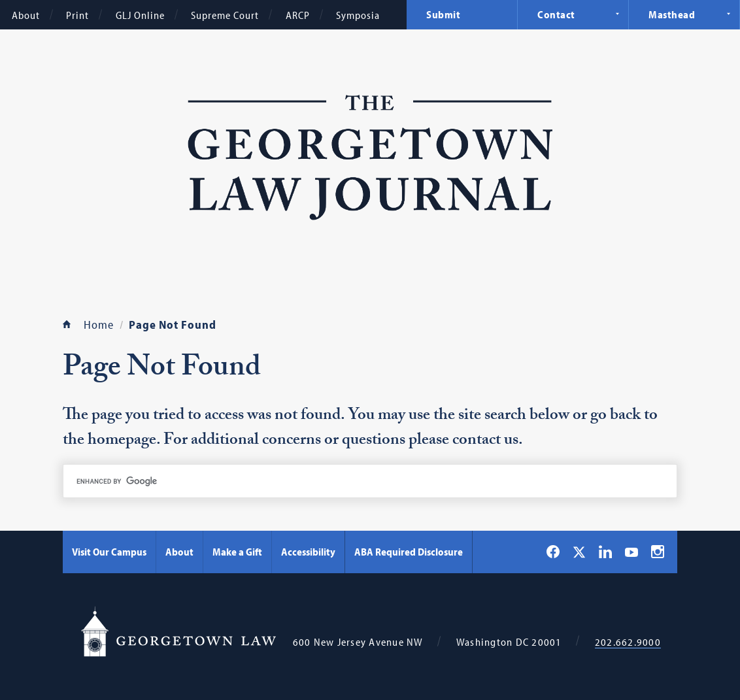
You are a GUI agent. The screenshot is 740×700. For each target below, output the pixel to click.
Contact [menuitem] (556, 14)
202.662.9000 (628, 642)
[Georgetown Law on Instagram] (658, 552)
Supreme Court (225, 15)
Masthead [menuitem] (672, 14)
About (26, 15)
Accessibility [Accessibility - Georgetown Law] (308, 552)
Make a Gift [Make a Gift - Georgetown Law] (237, 552)
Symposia (358, 15)
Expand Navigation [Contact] (617, 14)
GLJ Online (140, 15)
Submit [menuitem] (443, 14)
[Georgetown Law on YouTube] (631, 552)
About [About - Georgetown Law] (179, 552)
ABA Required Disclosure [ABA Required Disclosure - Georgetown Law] (409, 552)
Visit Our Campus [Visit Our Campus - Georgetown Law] (109, 552)
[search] (370, 481)
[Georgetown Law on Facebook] (553, 552)
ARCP (298, 15)
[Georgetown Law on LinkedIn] (605, 552)
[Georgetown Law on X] (579, 552)
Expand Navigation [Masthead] (728, 14)
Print (77, 15)
